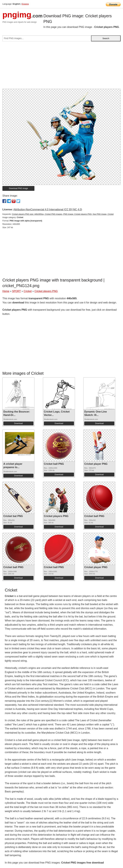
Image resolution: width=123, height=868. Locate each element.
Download (18, 423)
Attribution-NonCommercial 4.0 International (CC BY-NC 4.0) (48, 209)
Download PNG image (18, 188)
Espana (25, 4)
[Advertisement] (61, 66)
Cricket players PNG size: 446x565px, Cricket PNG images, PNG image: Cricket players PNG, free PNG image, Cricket (63, 214)
